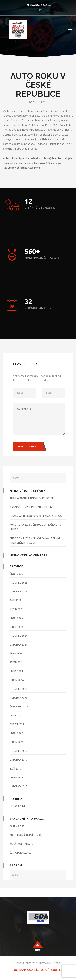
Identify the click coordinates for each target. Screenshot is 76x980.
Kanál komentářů (21, 844)
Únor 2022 (16, 733)
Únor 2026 (16, 574)
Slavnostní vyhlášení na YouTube (31, 507)
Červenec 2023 (19, 707)
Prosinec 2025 (18, 583)
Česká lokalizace (20, 853)
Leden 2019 (17, 778)
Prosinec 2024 (18, 636)
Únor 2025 (16, 618)
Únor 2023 (16, 715)
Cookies (57, 970)
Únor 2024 (16, 671)
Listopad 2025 (18, 591)
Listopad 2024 (18, 645)
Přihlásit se (17, 826)
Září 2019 (15, 769)
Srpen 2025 (16, 609)
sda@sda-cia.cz (40, 5)
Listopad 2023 (18, 698)
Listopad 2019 (18, 760)
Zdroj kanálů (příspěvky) (26, 835)
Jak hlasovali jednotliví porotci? (32, 498)
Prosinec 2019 (18, 751)
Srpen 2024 (16, 662)
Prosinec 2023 (18, 689)
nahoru (38, 950)
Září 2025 (15, 600)
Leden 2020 (17, 742)
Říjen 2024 (16, 654)
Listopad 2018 (18, 786)
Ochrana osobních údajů (32, 970)
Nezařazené (18, 806)
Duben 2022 (17, 724)
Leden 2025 (17, 627)
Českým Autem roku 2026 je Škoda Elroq (36, 516)
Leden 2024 (17, 680)
